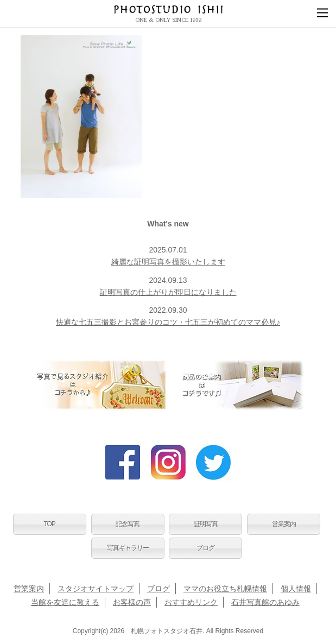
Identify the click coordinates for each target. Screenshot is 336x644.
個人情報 (296, 589)
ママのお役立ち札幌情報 (225, 589)
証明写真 (206, 524)
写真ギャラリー (128, 548)
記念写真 (128, 524)
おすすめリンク (191, 602)
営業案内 (284, 524)
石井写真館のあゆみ (265, 602)
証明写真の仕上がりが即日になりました (168, 292)
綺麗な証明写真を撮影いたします (168, 262)
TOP (49, 524)
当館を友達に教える (65, 602)
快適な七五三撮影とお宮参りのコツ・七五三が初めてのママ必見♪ (168, 322)
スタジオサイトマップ (96, 589)
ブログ (205, 548)
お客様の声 (132, 602)
